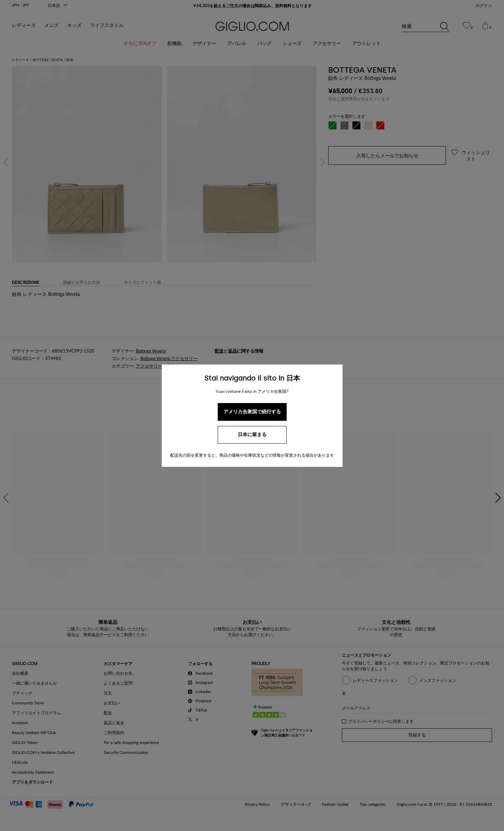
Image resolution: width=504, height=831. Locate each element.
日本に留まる (252, 435)
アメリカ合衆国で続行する (252, 412)
